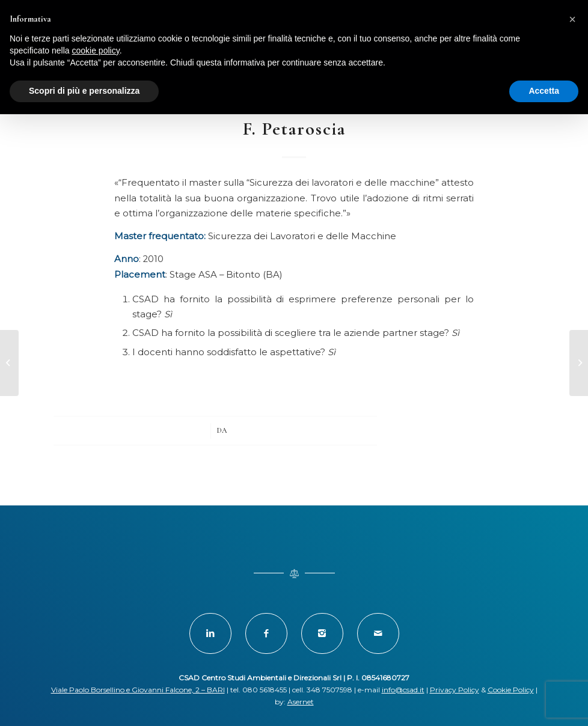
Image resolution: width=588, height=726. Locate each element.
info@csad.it (403, 690)
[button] (572, 19)
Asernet (301, 702)
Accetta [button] (544, 91)
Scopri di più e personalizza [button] (84, 91)
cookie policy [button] (96, 50)
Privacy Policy (455, 690)
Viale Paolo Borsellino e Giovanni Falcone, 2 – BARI (138, 690)
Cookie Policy (511, 690)
